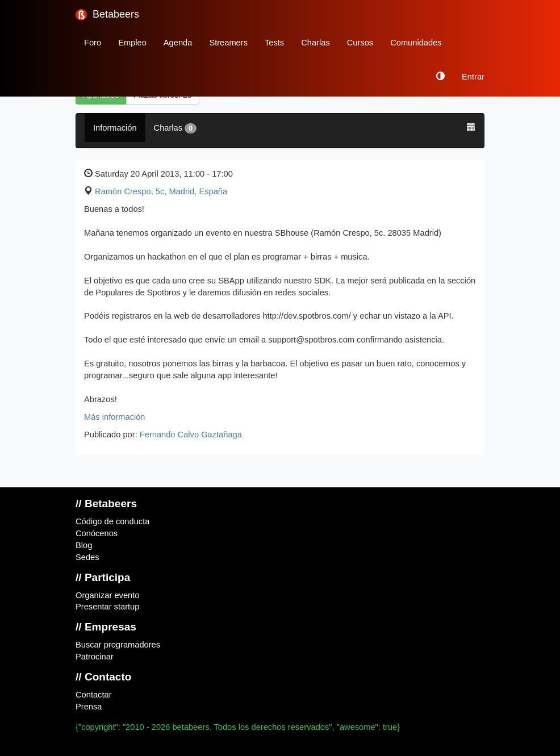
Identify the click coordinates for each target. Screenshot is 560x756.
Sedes (87, 557)
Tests (274, 43)
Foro (93, 43)
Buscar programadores (118, 645)
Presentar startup (107, 607)
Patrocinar (95, 657)
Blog (84, 545)
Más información (115, 417)
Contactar (94, 695)
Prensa (89, 707)
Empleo (132, 43)
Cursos (360, 43)
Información (115, 128)
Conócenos (97, 533)
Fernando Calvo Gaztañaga (191, 435)
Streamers (228, 43)
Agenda (178, 43)
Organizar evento (107, 595)
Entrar (473, 77)
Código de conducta (112, 521)
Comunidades (416, 43)
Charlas (315, 43)
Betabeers (107, 14)
